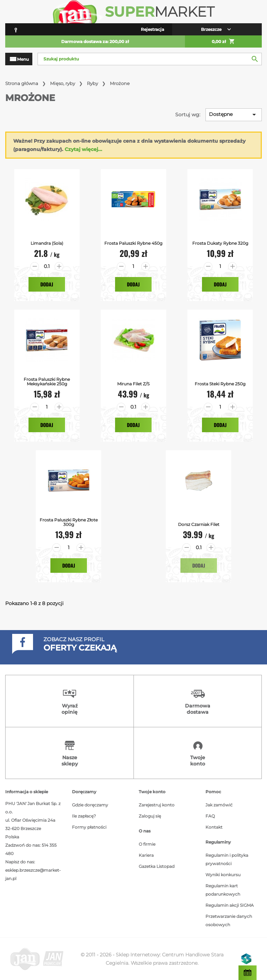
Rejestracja (152, 29)
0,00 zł (223, 42)
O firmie (147, 844)
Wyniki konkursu (223, 875)
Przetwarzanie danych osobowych (229, 920)
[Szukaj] (150, 59)
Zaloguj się (150, 816)
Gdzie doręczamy (90, 805)
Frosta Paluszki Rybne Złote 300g (69, 522)
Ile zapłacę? (84, 816)
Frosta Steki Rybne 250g (220, 384)
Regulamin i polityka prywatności (227, 859)
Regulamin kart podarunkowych (223, 890)
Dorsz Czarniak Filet (199, 524)
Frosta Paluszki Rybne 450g (133, 243)
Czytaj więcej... (83, 149)
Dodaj (47, 284)
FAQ (210, 816)
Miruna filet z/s (133, 384)
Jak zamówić (219, 805)
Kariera (146, 855)
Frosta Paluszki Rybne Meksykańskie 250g (47, 382)
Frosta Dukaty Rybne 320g (220, 243)
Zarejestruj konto (157, 805)
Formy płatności (89, 827)
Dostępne (234, 115)
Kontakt (214, 827)
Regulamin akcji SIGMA (230, 905)
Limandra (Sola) (47, 243)
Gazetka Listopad (157, 866)
